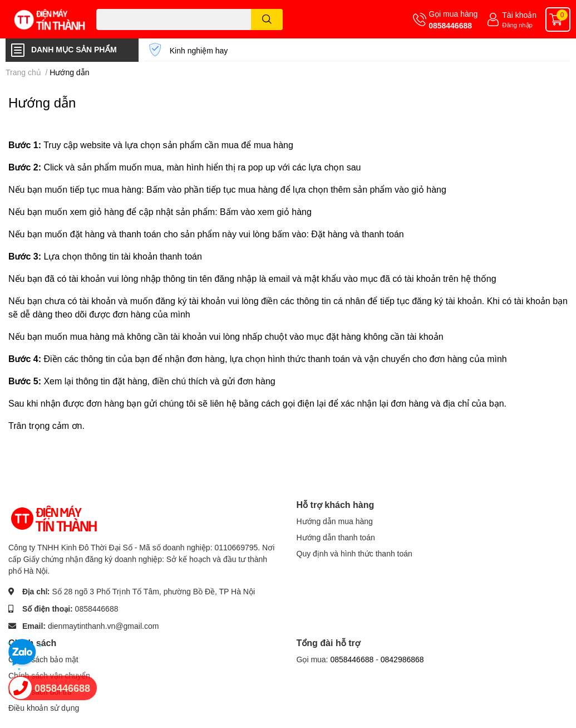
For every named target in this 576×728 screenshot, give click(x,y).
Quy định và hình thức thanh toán (355, 553)
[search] (267, 19)
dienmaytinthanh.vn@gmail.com (103, 626)
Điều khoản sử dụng (44, 708)
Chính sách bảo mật (43, 659)
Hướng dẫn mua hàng (335, 521)
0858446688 (450, 25)
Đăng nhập (517, 25)
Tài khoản (519, 15)
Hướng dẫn (42, 102)
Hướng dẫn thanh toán (336, 537)
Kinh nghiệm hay (199, 50)
